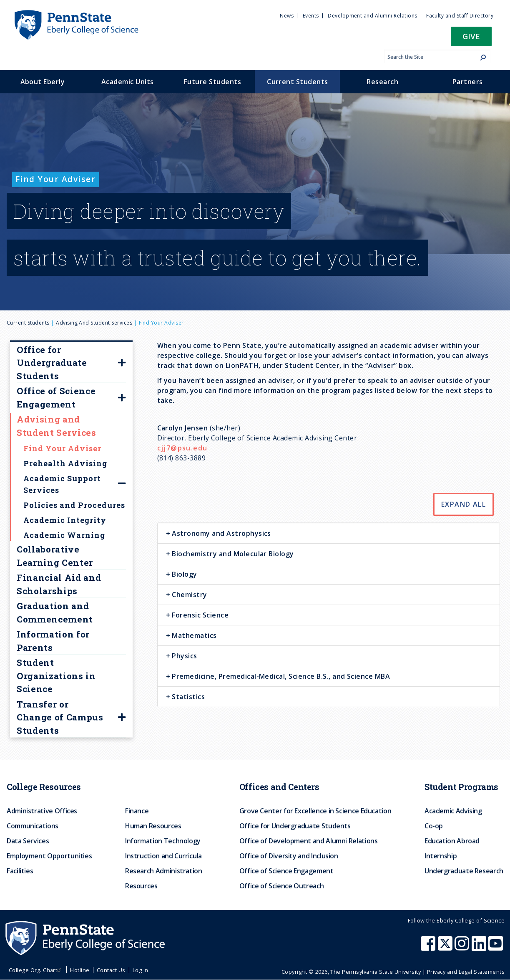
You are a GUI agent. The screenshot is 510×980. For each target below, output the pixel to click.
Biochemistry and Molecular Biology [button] (232, 554)
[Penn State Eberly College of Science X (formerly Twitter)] (446, 947)
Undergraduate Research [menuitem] (464, 871)
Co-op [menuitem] (434, 826)
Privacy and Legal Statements (466, 972)
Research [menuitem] (382, 82)
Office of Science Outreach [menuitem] (282, 886)
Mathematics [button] (193, 635)
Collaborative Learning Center (55, 556)
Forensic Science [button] (199, 615)
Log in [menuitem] (141, 970)
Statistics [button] (187, 697)
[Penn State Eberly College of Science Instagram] (463, 947)
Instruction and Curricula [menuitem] (163, 856)
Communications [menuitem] (33, 826)
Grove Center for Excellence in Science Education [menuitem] (315, 811)
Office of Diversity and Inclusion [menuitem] (289, 856)
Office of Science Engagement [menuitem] (286, 871)
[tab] (329, 533)
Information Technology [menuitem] (163, 841)
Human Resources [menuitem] (153, 826)
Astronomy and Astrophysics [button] (221, 533)
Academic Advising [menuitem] (453, 811)
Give (471, 36)
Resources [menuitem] (141, 886)
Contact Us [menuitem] (111, 970)
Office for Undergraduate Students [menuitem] (295, 826)
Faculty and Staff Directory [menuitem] (460, 16)
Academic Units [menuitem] (128, 82)
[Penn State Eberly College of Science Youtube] (496, 947)
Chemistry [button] (189, 595)
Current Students (28, 323)
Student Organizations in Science (56, 676)
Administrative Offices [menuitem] (42, 811)
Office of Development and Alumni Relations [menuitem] (309, 841)
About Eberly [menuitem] (43, 82)
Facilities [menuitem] (20, 871)
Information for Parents (53, 641)
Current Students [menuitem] (298, 82)
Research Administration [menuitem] (164, 871)
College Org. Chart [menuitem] (36, 970)
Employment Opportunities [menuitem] (49, 856)
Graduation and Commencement (55, 612)
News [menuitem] (287, 16)
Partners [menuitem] (468, 82)
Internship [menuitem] (441, 856)
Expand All (464, 504)
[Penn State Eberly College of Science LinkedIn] (480, 947)
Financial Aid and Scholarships (59, 584)
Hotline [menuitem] (80, 970)
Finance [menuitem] (137, 811)
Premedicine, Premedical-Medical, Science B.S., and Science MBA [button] (280, 676)
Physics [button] (184, 656)
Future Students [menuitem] (212, 82)
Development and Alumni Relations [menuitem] (372, 16)
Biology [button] (184, 574)
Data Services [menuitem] (28, 841)
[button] (471, 39)
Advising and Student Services (94, 323)
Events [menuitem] (311, 16)
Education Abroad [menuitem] (452, 841)
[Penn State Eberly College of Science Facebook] (429, 947)
